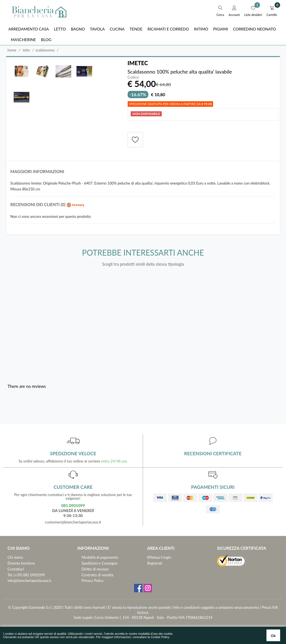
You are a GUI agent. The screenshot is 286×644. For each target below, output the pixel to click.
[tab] (143, 173)
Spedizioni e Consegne (99, 563)
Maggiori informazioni (37, 171)
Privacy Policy (92, 581)
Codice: (134, 77)
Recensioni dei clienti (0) (47, 204)
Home (12, 50)
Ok (273, 636)
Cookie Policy (160, 637)
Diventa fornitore (21, 563)
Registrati (155, 563)
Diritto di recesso (95, 569)
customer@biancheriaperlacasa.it (73, 522)
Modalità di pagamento (100, 557)
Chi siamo (15, 557)
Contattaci (16, 569)
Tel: (10, 575)
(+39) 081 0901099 (30, 575)
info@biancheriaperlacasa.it (29, 581)
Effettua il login (159, 557)
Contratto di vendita (97, 575)
